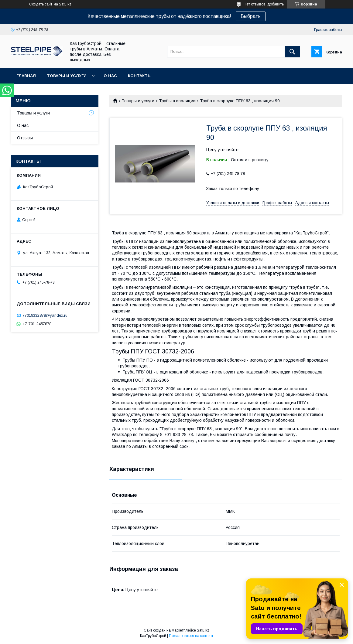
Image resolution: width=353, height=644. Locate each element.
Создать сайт (41, 4)
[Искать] (292, 52)
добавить (276, 4)
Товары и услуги (67, 76)
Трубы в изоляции (177, 101)
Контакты (140, 76)
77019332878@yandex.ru (45, 315)
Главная (26, 76)
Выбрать (251, 16)
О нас (110, 76)
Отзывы (25, 138)
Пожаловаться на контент (191, 636)
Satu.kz (203, 630)
